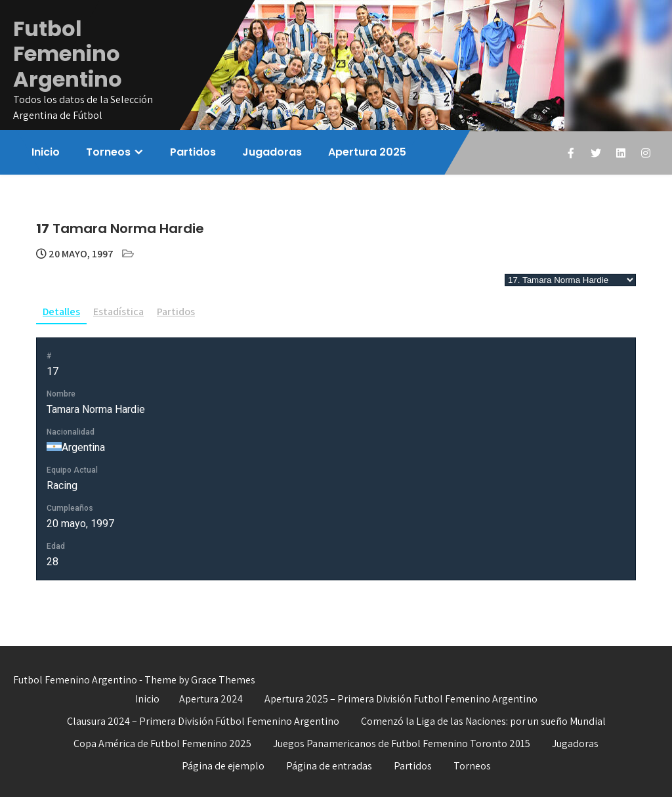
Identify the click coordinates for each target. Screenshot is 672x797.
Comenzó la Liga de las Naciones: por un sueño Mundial (483, 721)
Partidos (193, 152)
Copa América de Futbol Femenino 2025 (162, 743)
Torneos (108, 152)
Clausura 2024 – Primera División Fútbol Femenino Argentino (203, 721)
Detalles (61, 312)
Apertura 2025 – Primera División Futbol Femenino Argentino (401, 699)
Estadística (118, 312)
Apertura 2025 (367, 152)
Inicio (46, 152)
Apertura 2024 (211, 699)
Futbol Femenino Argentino (68, 54)
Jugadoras (272, 152)
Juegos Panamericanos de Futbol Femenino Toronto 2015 (402, 743)
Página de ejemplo (223, 766)
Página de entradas (329, 766)
